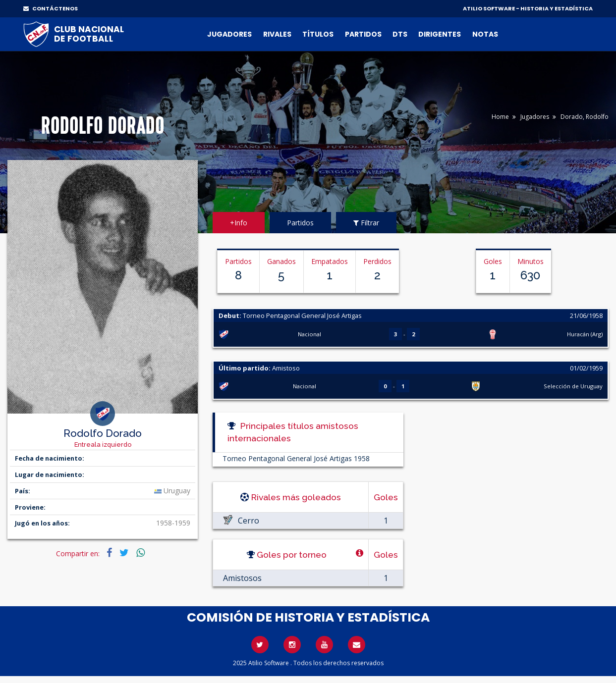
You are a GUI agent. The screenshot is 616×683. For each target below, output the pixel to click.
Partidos (363, 34)
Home (500, 117)
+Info (239, 223)
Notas (485, 34)
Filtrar (366, 223)
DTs (400, 34)
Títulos (318, 34)
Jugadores (229, 34)
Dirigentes (440, 34)
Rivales (277, 34)
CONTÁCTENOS (51, 8)
